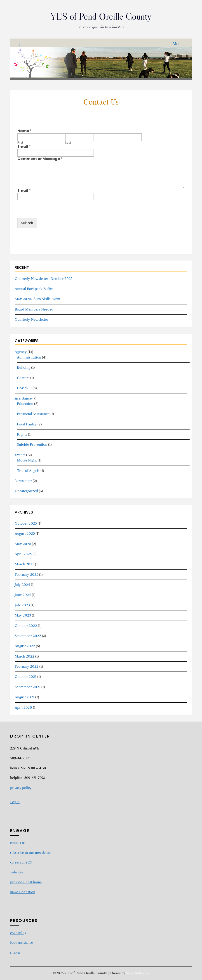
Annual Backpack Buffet (34, 289)
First (20, 143)
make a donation (23, 892)
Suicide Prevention (32, 445)
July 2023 (22, 605)
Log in (15, 802)
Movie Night (27, 460)
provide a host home (26, 882)
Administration (29, 358)
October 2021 (26, 677)
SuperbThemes (137, 973)
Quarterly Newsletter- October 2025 (44, 279)
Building (24, 368)
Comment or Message (40, 159)
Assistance (23, 399)
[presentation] (52, 217)
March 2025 (24, 564)
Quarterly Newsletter (31, 320)
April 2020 (23, 708)
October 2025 (26, 524)
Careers (23, 378)
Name (24, 131)
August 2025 (25, 534)
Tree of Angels (28, 471)
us (24, 843)
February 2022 (27, 667)
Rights (22, 435)
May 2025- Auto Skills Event (38, 299)
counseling (18, 933)
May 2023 (23, 616)
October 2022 (26, 626)
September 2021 (28, 687)
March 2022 (25, 657)
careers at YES (21, 863)
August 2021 (25, 697)
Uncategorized (26, 491)
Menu (178, 44)
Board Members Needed (34, 310)
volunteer (18, 873)
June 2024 (23, 595)
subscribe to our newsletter (31, 853)
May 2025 (23, 544)
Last (68, 143)
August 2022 (25, 646)
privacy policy (21, 788)
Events (20, 455)
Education (25, 404)
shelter (15, 953)
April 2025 (23, 554)
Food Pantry (27, 424)
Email (24, 147)
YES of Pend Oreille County (101, 16)
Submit (27, 223)
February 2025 (26, 575)
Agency (21, 352)
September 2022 (28, 636)
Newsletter (23, 481)
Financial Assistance (33, 414)
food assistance (22, 943)
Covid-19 (24, 388)
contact (16, 843)
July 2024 (22, 585)
